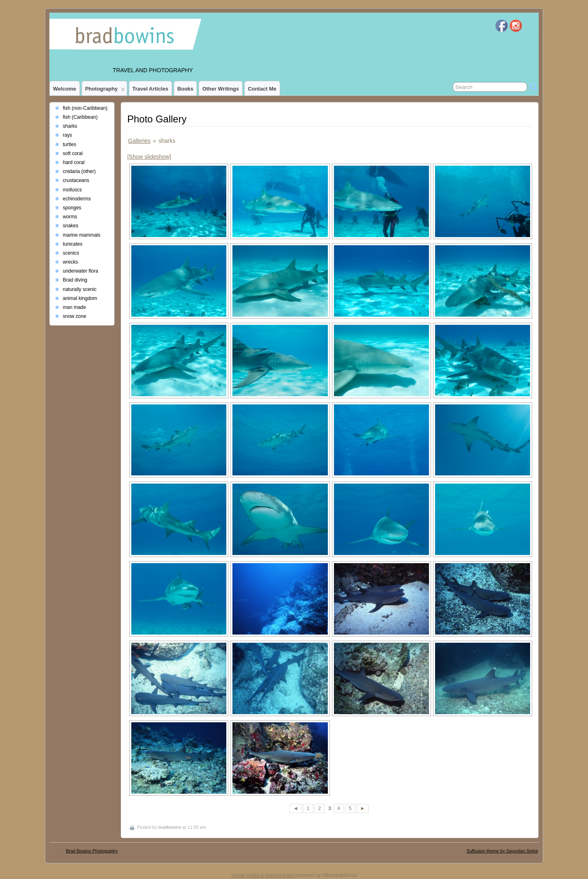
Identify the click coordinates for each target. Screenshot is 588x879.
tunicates (73, 244)
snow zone (74, 316)
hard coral (74, 162)
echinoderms (77, 199)
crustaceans (76, 180)
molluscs (72, 190)
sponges (72, 208)
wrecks (70, 262)
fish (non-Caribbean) (85, 108)
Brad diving (75, 280)
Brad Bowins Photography (92, 851)
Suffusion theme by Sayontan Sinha (502, 851)
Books (186, 89)
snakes (71, 226)
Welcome (65, 89)
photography (105, 91)
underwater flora (81, 271)
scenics (71, 253)
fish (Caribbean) (80, 117)
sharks (70, 126)
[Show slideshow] (149, 157)
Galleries (139, 141)
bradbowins (170, 827)
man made (74, 307)
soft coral (73, 153)
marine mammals (82, 235)
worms (70, 217)
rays (67, 135)
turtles (70, 144)
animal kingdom (80, 298)
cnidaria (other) (79, 171)
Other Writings (221, 89)
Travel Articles (150, 89)
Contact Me (262, 89)
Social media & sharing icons (263, 875)
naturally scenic (80, 289)
